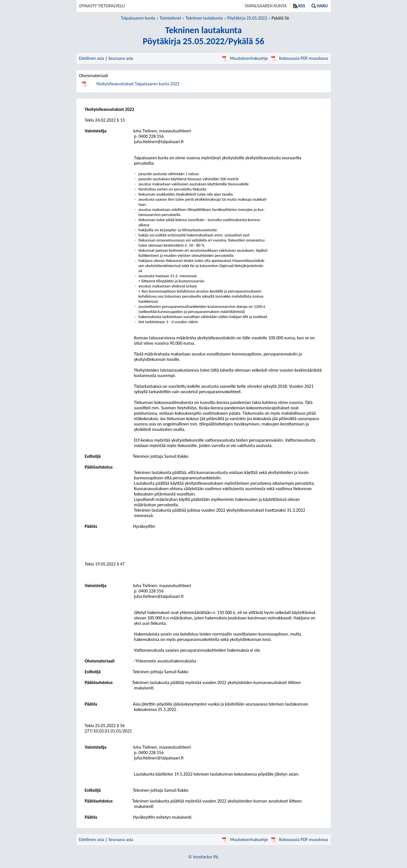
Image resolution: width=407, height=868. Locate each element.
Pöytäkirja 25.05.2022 (247, 18)
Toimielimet (170, 18)
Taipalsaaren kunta (266, 6)
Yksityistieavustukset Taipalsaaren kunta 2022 (138, 84)
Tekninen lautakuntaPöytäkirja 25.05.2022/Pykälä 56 (203, 36)
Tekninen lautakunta (204, 18)
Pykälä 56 (280, 18)
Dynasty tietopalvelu (102, 6)
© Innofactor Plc (203, 857)
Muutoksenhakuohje (245, 58)
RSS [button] (299, 6)
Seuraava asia (121, 58)
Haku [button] (320, 6)
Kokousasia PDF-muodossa (300, 58)
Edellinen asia (92, 58)
